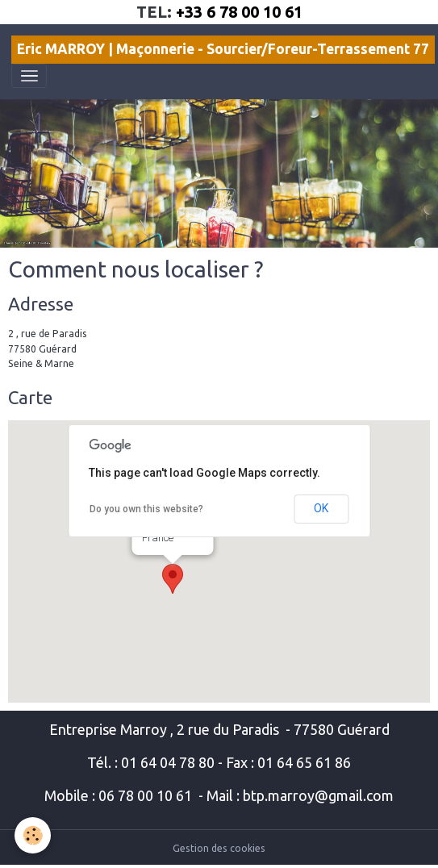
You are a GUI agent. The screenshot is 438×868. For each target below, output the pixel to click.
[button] (173, 579)
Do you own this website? (146, 509)
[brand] (223, 50)
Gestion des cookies (219, 848)
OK (321, 508)
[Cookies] (33, 835)
